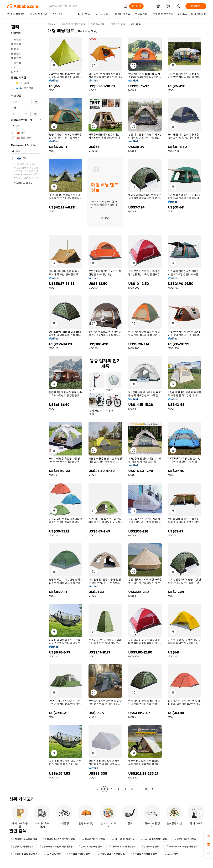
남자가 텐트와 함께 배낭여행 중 (56, 847)
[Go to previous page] (98, 789)
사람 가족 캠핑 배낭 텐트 (24, 854)
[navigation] (26, 407)
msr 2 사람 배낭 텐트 (90, 847)
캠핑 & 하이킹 (98, 24)
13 (146, 789)
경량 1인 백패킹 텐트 (22, 847)
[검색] (136, 6)
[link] (209, 835)
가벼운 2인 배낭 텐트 (185, 839)
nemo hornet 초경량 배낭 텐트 (182, 847)
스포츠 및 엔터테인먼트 (73, 24)
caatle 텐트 (171, 854)
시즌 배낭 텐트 (52, 854)
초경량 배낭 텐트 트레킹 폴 (111, 854)
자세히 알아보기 (24, 183)
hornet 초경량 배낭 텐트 (154, 839)
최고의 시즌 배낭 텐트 (93, 839)
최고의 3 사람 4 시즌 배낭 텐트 (59, 839)
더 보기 (15, 72)
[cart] (169, 7)
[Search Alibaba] (85, 6)
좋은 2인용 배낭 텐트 (123, 839)
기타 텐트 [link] (136, 24)
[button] (126, 6)
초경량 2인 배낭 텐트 (79, 854)
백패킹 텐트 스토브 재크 (24, 839)
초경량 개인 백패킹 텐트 (144, 854)
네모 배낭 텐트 (151, 847)
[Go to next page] (153, 789)
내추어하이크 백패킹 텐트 (122, 847)
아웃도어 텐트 (118, 24)
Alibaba (51, 24)
